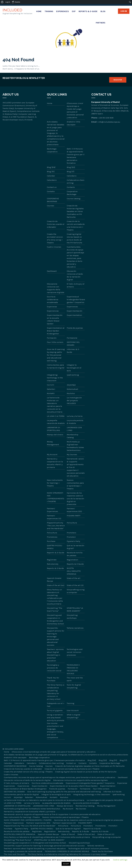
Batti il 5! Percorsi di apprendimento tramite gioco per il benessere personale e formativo (76, 156)
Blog (103, 11)
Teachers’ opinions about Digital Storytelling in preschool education (55, 655)
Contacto (71, 187)
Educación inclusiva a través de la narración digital (75, 275)
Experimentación (75, 311)
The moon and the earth (75, 679)
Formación (52, 338)
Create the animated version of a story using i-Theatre (55, 238)
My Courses (72, 454)
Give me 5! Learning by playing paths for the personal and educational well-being (56, 355)
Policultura (72, 523)
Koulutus (71, 393)
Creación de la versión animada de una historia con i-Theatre (76, 226)
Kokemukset (72, 389)
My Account (52, 454)
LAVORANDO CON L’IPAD (74, 429)
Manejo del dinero (55, 435)
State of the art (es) (56, 585)
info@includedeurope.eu (109, 122)
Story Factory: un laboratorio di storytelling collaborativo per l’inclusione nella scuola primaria (55, 597)
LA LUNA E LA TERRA (56, 416)
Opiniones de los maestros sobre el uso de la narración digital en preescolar (75, 499)
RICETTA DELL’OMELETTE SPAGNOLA (74, 571)
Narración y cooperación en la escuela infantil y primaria (55, 463)
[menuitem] (2, 2)
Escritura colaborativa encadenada (53, 300)
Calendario (72, 176)
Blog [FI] (51, 172)
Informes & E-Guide (73, 351)
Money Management (53, 443)
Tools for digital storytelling (74, 686)
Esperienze (52, 307)
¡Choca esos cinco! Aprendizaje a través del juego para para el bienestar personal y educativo (75, 110)
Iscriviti (51, 385)
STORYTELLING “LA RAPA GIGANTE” (75, 609)
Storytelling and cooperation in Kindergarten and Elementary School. (56, 619)
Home (39, 11)
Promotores (52, 537)
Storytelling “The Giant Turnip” (55, 609)
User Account (73, 710)
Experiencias (53, 311)
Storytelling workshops (72, 617)
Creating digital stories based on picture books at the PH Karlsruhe (74, 238)
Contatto (51, 191)
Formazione (72, 338)
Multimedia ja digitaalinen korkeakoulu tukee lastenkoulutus (75, 446)
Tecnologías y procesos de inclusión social (54, 668)
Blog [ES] (71, 167)
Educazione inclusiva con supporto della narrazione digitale (56, 288)
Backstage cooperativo (52, 150)
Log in (124, 11)
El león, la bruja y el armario (76, 285)
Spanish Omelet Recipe (54, 580)
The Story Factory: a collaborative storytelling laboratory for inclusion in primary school (56, 692)
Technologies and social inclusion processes (75, 652)
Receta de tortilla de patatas (75, 554)
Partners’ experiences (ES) (74, 510)
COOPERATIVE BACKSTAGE (53, 200)
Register (118, 80)
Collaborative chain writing (76, 181)
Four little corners (55, 342)
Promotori (71, 537)
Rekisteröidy (53, 564)
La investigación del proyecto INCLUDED (74, 400)
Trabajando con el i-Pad (56, 705)
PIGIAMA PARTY (74, 516)
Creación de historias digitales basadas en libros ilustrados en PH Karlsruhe (75, 211)
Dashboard (52, 271)
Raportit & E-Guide (56, 553)
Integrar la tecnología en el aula (74, 368)
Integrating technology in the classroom (55, 378)
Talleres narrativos (75, 628)
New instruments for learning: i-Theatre (55, 483)
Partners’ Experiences (52, 510)
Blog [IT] (71, 172)
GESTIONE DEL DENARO (73, 344)
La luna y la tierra (75, 416)
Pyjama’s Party (73, 541)
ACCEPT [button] (66, 864)
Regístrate (52, 560)
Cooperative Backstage (72, 193)
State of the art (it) (75, 585)
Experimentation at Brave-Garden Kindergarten (56, 331)
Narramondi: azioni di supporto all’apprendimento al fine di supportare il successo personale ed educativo (76, 467)
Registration (72, 560)
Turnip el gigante (55, 710)
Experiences (63, 11)
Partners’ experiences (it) (54, 517)
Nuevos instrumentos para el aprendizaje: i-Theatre (75, 484)
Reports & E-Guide (88, 11)
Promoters (71, 533)
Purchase (51, 541)
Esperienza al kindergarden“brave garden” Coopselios (76, 300)
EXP (74, 11)
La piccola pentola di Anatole (75, 422)
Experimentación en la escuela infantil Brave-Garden (55, 319)
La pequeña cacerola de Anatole (56, 422)
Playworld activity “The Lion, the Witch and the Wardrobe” (56, 526)
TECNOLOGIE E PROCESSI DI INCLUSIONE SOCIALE (73, 669)
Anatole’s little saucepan (73, 123)
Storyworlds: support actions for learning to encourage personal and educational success (56, 636)
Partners (101, 23)
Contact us (52, 187)
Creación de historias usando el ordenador (56, 224)
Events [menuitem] (16, 2)
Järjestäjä (71, 385)
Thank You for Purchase (53, 679)
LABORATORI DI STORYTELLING (53, 429)
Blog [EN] (51, 167)
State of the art (74, 578)
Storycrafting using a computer (76, 591)
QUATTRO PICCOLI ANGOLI (55, 547)
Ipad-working (73, 375)
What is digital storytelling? (74, 716)
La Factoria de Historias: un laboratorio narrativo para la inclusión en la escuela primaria (55, 405)
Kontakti (51, 393)
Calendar (51, 176)
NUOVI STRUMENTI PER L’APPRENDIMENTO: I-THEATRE (56, 497)
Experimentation (74, 315)
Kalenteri (51, 389)
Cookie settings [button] (120, 860)
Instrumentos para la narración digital (56, 366)
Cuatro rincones (54, 247)
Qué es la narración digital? (75, 547)
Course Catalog (74, 199)
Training (49, 11)
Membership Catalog (73, 436)
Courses (51, 206)
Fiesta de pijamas (75, 328)
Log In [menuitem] (8, 2)
